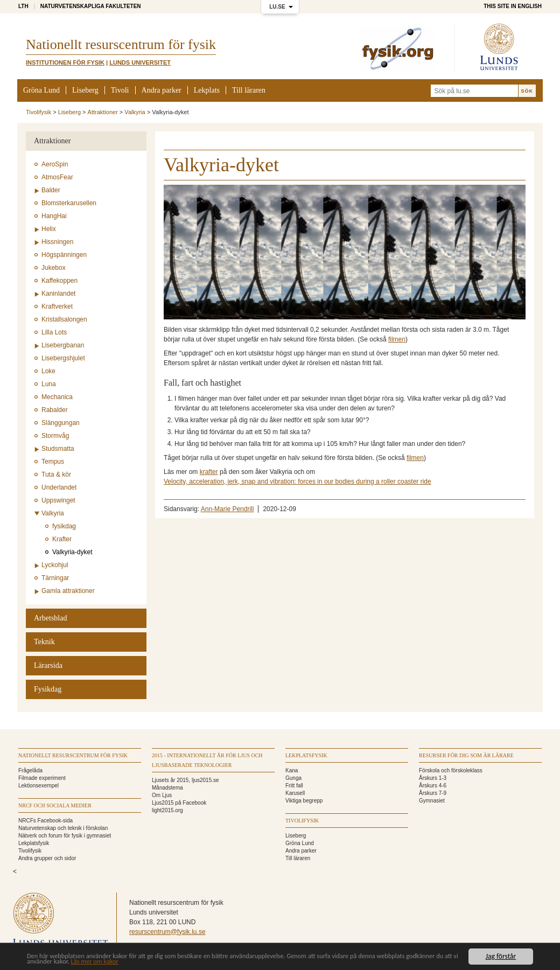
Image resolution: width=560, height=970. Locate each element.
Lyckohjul (55, 565)
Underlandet (59, 487)
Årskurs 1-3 (433, 778)
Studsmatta (58, 449)
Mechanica (57, 397)
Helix (49, 229)
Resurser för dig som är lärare (466, 755)
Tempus (53, 462)
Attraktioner (103, 112)
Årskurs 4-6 (433, 786)
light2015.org (167, 810)
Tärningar (55, 578)
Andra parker (162, 90)
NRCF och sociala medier (55, 805)
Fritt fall (294, 786)
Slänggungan (61, 423)
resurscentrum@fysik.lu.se (167, 932)
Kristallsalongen (64, 319)
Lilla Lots (54, 332)
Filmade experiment (42, 778)
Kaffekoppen (59, 281)
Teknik (44, 642)
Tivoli (120, 90)
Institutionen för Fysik (65, 62)
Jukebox (54, 268)
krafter (209, 472)
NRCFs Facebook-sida (45, 821)
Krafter (62, 539)
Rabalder (55, 410)
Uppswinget (58, 500)
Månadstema (167, 788)
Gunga (293, 778)
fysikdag (64, 526)
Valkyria (135, 112)
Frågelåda (30, 770)
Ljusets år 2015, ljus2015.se (185, 780)
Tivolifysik (38, 112)
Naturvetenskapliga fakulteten (91, 6)
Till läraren (249, 90)
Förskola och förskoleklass (451, 770)
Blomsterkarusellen (69, 203)
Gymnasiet (432, 801)
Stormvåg (55, 436)
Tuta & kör (56, 474)
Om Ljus (162, 795)
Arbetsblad (50, 618)
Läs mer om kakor (161, 962)
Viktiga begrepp (304, 801)
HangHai (54, 216)
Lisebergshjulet (63, 358)
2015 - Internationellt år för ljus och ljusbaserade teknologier (207, 760)
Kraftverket (57, 306)
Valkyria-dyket (72, 552)
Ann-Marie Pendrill (227, 509)
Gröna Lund (41, 90)
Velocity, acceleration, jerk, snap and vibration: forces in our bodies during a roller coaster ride (297, 481)
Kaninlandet (58, 294)
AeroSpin (55, 164)
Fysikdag (48, 689)
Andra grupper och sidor (47, 858)
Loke (48, 371)
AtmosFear (57, 177)
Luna (49, 384)
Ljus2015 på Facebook (179, 803)
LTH (23, 6)
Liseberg (85, 90)
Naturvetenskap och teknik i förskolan (63, 828)
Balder (51, 190)
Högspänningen (64, 255)
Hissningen (57, 242)
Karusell (295, 793)
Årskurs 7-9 (433, 793)
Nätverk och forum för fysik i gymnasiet (65, 836)
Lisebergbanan (63, 345)
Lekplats (207, 90)
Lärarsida (48, 665)
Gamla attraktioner (68, 591)
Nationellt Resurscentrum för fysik (73, 755)
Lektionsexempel (38, 786)
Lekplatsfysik (34, 843)
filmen (397, 339)
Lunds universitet (140, 62)
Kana (292, 770)
